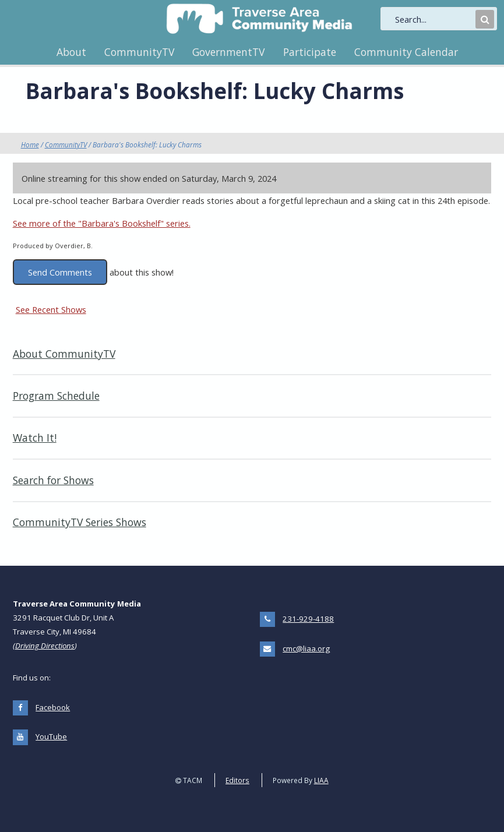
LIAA (321, 780)
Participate (310, 52)
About (71, 52)
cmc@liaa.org (306, 648)
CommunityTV (139, 52)
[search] (434, 19)
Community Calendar (406, 52)
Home (30, 144)
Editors (237, 780)
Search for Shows (53, 480)
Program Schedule (56, 396)
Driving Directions (45, 646)
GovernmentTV (228, 52)
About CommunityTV (64, 354)
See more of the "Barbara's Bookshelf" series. (102, 223)
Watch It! (35, 438)
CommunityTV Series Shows (80, 522)
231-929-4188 (308, 619)
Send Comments (60, 272)
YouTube (51, 736)
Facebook (53, 707)
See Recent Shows (51, 309)
